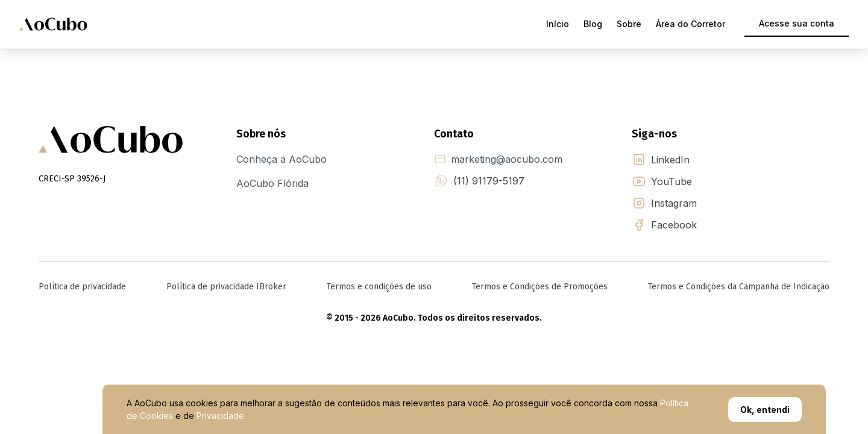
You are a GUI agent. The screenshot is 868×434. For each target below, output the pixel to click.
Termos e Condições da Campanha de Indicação (739, 287)
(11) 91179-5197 (489, 181)
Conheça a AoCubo (281, 159)
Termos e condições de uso (379, 287)
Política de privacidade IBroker (226, 287)
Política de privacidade (82, 287)
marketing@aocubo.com (507, 159)
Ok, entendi (765, 410)
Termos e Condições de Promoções (540, 287)
